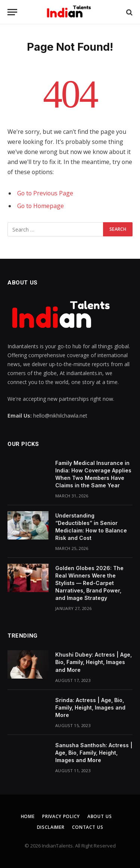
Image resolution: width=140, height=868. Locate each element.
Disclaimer (51, 827)
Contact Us (88, 827)
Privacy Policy (61, 816)
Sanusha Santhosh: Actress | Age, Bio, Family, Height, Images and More (94, 753)
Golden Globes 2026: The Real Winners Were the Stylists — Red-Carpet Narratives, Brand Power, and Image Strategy (89, 583)
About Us (100, 816)
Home (28, 816)
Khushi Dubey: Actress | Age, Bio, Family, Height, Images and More (94, 662)
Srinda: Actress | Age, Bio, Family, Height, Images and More (90, 707)
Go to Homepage (41, 206)
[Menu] (12, 12)
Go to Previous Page (45, 193)
